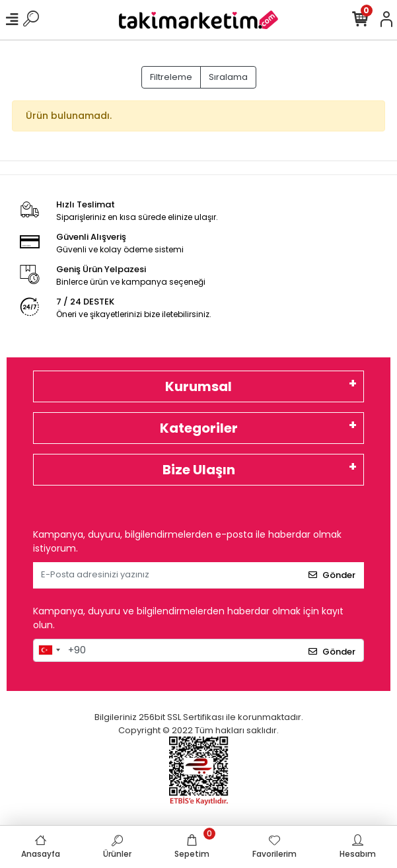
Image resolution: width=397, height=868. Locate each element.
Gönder (332, 575)
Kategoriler (199, 428)
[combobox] (49, 651)
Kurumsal (198, 386)
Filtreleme (171, 77)
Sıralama (228, 77)
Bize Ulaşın (199, 470)
